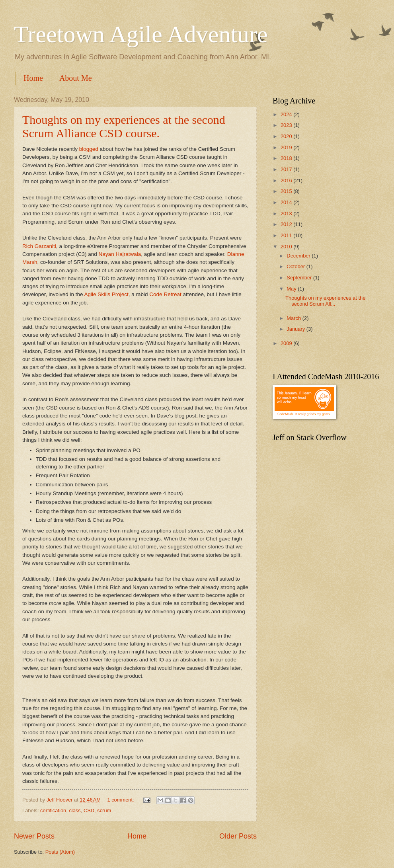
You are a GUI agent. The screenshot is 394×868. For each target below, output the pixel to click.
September (300, 278)
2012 (287, 224)
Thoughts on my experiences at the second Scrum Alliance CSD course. (124, 126)
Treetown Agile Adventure (141, 34)
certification (53, 810)
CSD (89, 810)
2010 (287, 247)
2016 (287, 180)
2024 (287, 114)
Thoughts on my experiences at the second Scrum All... (325, 301)
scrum (104, 810)
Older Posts (238, 836)
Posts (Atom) (60, 852)
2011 (287, 235)
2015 (287, 191)
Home (33, 78)
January (296, 329)
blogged (89, 149)
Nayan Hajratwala (120, 254)
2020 (287, 136)
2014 (287, 202)
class (75, 810)
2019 (287, 147)
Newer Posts (34, 836)
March (294, 318)
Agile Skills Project (106, 294)
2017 (287, 169)
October (296, 266)
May (292, 289)
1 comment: (121, 800)
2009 (287, 343)
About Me (76, 78)
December (299, 256)
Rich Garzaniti (39, 246)
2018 (287, 158)
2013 (287, 214)
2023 (287, 125)
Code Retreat (165, 294)
